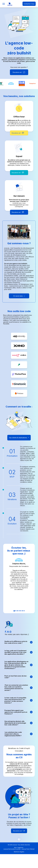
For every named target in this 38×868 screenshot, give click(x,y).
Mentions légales (19, 852)
